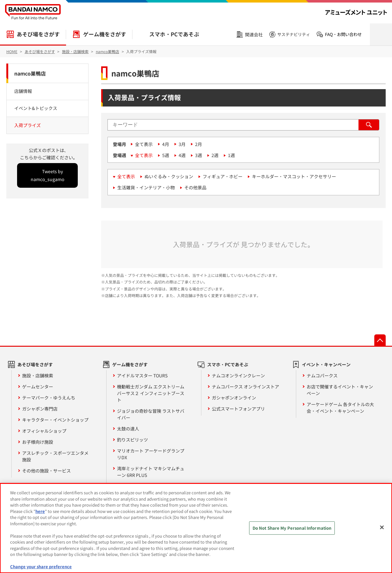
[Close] (382, 527)
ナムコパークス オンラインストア (245, 387)
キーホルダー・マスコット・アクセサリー (294, 176)
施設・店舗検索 (38, 375)
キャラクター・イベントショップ (55, 420)
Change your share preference (41, 567)
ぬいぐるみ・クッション (169, 176)
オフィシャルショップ (44, 431)
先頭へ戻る (380, 340)
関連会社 (254, 34)
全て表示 (144, 144)
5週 (166, 155)
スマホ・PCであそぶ (174, 34)
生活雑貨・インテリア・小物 (146, 187)
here (40, 511)
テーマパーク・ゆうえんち (49, 398)
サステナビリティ (294, 34)
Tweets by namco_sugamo (47, 175)
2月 (199, 144)
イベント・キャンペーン (326, 364)
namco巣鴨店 (30, 73)
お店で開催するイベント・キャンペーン (340, 390)
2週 (215, 155)
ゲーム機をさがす (105, 34)
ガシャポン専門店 (40, 409)
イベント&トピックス (36, 108)
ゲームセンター (38, 387)
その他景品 (195, 187)
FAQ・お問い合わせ (343, 34)
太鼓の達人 (128, 429)
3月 (182, 144)
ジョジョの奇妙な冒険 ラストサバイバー (151, 414)
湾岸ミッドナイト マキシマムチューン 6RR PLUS (151, 472)
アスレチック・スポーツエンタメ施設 (55, 456)
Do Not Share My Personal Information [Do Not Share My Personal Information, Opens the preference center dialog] (292, 528)
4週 (182, 155)
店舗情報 (23, 91)
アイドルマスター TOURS (142, 375)
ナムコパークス (322, 375)
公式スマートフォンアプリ (238, 409)
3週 (199, 155)
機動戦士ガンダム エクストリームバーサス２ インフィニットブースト (151, 393)
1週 (231, 155)
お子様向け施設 (38, 442)
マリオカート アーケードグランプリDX (151, 454)
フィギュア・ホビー (223, 176)
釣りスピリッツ (132, 440)
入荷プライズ (28, 125)
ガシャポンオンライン (234, 398)
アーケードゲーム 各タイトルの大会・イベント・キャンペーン (340, 408)
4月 (166, 144)
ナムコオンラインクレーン (238, 375)
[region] (196, 528)
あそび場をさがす (38, 34)
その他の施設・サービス (46, 471)
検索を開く (381, 34)
